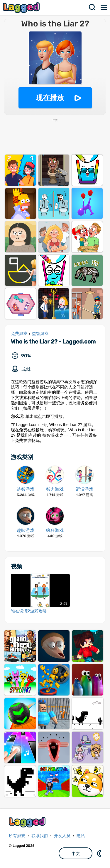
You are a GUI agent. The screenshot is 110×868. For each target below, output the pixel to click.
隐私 (81, 836)
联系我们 (40, 836)
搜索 (92, 7)
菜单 (104, 7)
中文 (76, 854)
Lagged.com (28, 822)
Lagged (22, 7)
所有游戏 (17, 836)
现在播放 (50, 98)
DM (100, 853)
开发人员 (62, 836)
